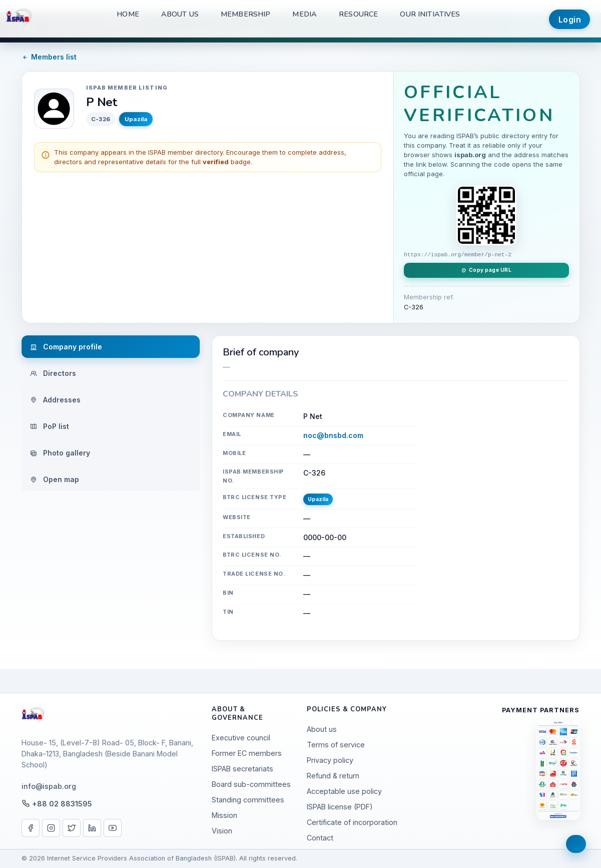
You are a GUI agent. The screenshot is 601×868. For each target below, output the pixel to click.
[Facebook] (31, 828)
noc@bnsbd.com (333, 435)
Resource (358, 14)
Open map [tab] (55, 479)
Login (570, 20)
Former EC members (247, 753)
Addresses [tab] (55, 400)
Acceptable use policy (344, 791)
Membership (245, 14)
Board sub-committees (251, 784)
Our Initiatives (430, 14)
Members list (49, 57)
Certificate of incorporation (352, 822)
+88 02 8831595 (62, 804)
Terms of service (336, 745)
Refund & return (333, 776)
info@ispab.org (49, 786)
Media (305, 14)
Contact (320, 838)
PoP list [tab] (50, 426)
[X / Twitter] (72, 828)
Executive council (241, 738)
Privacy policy (330, 760)
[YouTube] (113, 828)
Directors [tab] (53, 373)
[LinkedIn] (92, 828)
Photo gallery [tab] (60, 453)
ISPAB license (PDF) (340, 807)
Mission (224, 815)
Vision (222, 831)
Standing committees (248, 800)
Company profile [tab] (66, 347)
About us (180, 14)
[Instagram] (51, 828)
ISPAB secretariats (242, 769)
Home (128, 14)
